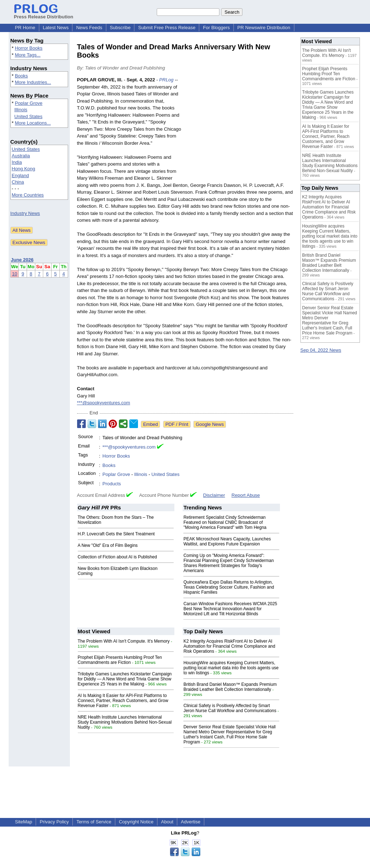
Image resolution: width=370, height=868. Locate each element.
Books (21, 76)
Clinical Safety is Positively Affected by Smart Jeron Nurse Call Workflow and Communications (230, 708)
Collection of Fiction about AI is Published (117, 557)
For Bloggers (216, 28)
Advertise (191, 822)
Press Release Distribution (44, 14)
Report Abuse (246, 495)
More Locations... (33, 123)
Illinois (21, 110)
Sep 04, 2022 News (321, 350)
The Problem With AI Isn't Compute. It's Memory (124, 641)
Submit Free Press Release (167, 28)
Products (112, 484)
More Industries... (33, 82)
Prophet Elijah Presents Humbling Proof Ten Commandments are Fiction (120, 660)
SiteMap (24, 822)
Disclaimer (214, 495)
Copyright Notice (136, 822)
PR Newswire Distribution (264, 28)
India (17, 162)
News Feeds (89, 28)
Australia (21, 156)
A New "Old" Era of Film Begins (108, 545)
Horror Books (29, 48)
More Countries (28, 195)
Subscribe (120, 28)
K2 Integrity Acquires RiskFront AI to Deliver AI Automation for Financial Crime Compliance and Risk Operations (229, 646)
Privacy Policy (54, 822)
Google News (210, 424)
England (21, 176)
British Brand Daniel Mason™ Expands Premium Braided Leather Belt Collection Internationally (230, 687)
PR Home (25, 28)
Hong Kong (24, 169)
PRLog (166, 80)
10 (14, 274)
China (18, 182)
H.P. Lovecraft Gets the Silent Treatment (116, 534)
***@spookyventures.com (104, 403)
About (167, 822)
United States (28, 116)
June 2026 (22, 260)
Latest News (56, 28)
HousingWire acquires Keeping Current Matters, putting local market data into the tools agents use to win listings (231, 668)
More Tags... (28, 55)
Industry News (25, 213)
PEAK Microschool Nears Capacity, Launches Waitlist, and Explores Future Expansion (227, 541)
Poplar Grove (29, 103)
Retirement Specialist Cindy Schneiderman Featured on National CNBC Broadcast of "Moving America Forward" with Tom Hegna (225, 522)
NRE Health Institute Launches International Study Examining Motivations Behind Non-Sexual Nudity (125, 722)
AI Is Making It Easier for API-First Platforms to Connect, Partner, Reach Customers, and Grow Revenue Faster (123, 701)
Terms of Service (94, 822)
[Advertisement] (239, 129)
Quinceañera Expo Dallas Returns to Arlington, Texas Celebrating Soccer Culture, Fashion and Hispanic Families (229, 587)
